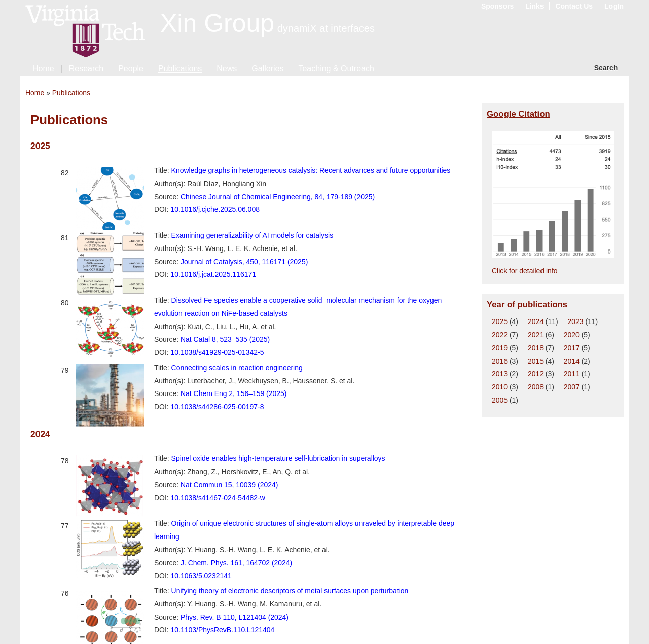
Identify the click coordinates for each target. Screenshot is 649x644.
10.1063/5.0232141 (201, 576)
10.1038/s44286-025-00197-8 (218, 407)
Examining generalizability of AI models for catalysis (253, 235)
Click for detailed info (525, 271)
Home (43, 69)
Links (534, 6)
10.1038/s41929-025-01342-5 (218, 352)
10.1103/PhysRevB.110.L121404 (223, 630)
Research (86, 69)
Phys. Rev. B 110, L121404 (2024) (235, 617)
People (131, 69)
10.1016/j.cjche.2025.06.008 (215, 209)
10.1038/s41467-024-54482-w (218, 498)
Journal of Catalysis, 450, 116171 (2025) (244, 262)
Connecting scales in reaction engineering (237, 368)
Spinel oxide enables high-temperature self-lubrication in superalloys (278, 458)
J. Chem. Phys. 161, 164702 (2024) (236, 563)
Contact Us (574, 6)
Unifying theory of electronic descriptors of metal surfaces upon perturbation (290, 591)
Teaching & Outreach (336, 69)
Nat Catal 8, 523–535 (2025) (225, 339)
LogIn (614, 6)
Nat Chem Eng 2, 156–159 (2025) (233, 393)
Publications (180, 69)
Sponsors (497, 6)
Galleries (267, 69)
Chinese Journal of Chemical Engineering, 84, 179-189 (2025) (278, 197)
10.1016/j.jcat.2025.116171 (213, 274)
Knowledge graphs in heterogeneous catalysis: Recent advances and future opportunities (311, 170)
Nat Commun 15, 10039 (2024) (229, 485)
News (227, 69)
